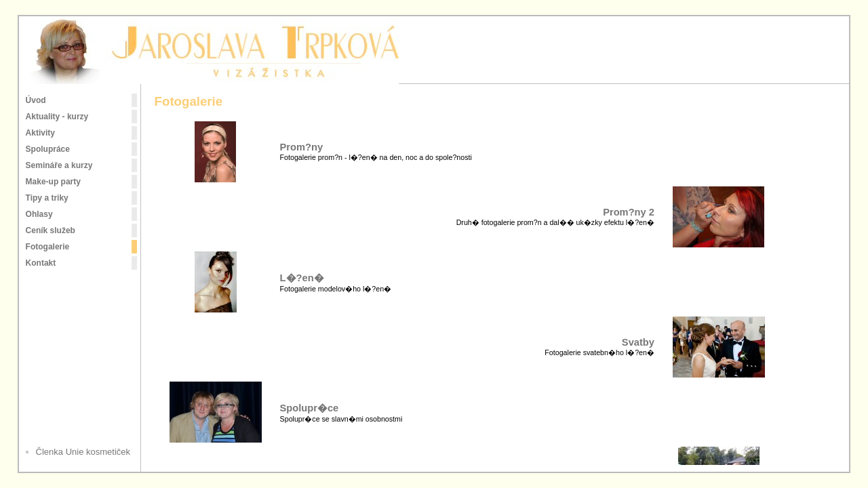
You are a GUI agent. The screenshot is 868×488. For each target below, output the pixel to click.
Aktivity (40, 133)
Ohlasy (39, 214)
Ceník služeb (51, 230)
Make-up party (53, 182)
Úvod (36, 100)
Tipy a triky (47, 198)
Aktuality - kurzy (57, 117)
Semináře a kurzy (59, 165)
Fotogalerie (48, 247)
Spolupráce (48, 149)
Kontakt (41, 263)
